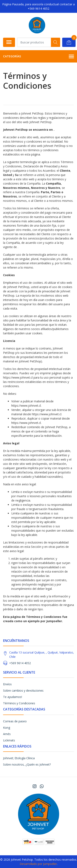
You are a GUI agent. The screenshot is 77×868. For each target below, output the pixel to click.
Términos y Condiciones (19, 703)
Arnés (7, 734)
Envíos (7, 684)
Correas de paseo (15, 721)
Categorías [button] (38, 57)
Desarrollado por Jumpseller (38, 864)
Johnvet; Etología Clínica (19, 758)
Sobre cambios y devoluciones (23, 690)
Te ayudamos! (13, 697)
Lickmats (9, 740)
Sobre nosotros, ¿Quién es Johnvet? (27, 764)
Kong (7, 728)
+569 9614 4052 (20, 663)
